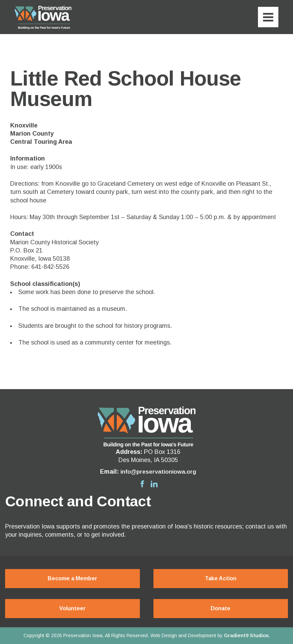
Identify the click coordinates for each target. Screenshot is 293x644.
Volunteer (72, 608)
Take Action (221, 578)
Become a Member (72, 578)
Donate (221, 608)
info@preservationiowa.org (158, 472)
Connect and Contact (78, 501)
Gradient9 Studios (246, 635)
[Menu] (268, 17)
